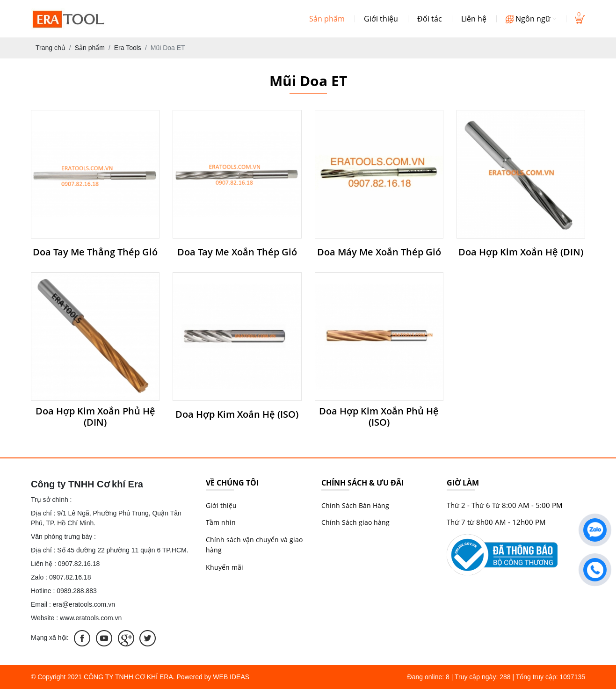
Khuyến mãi (225, 567)
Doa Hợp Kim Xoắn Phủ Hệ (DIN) (95, 417)
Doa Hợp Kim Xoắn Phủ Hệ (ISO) (379, 417)
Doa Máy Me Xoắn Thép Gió (379, 252)
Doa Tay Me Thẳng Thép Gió (95, 252)
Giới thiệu (381, 19)
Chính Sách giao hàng (355, 522)
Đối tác (430, 19)
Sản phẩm (327, 19)
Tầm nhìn (221, 522)
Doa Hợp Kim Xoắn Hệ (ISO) (237, 414)
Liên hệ (474, 19)
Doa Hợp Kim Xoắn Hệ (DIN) (521, 252)
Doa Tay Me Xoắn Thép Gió (237, 252)
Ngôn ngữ (531, 19)
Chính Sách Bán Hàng (355, 505)
